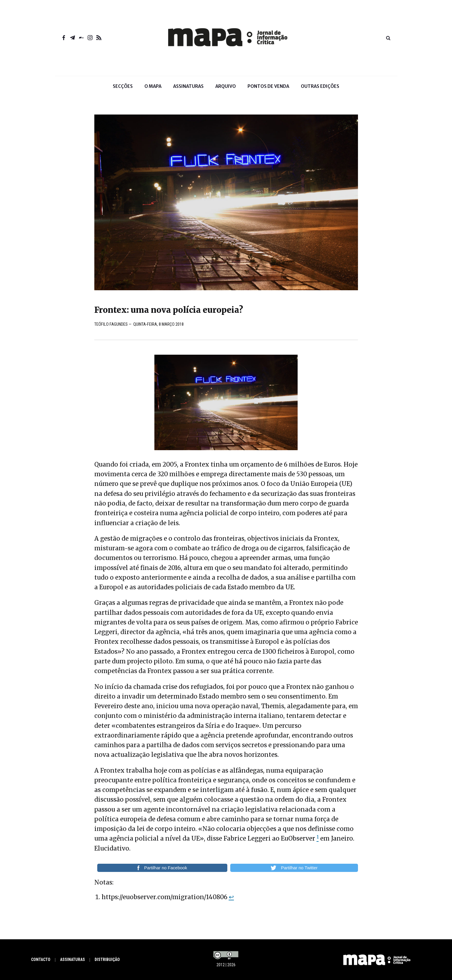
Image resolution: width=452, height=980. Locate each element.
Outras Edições (320, 86)
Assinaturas (188, 86)
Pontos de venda (268, 86)
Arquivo (226, 86)
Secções (123, 90)
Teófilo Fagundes (111, 324)
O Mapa (153, 90)
